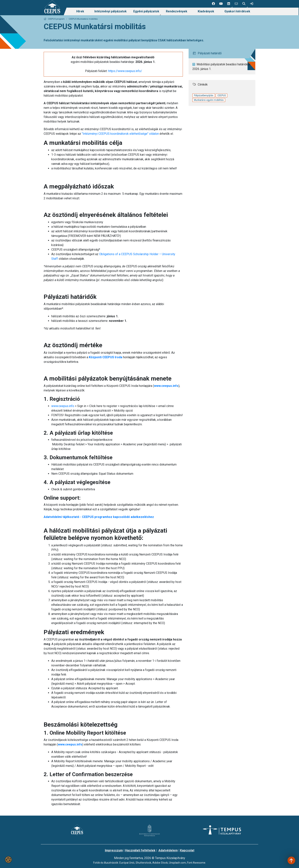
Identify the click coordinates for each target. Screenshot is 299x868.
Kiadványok (206, 11)
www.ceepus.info (63, 406)
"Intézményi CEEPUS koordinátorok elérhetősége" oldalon (120, 134)
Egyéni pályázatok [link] (146, 11)
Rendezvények (177, 11)
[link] (252, 4)
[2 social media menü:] (221, 4)
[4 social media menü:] (236, 4)
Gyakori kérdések (237, 11)
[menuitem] (80, 11)
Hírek (80, 11)
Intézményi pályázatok (111, 11)
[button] (229, 4)
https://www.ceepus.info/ (125, 71)
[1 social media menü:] (213, 4)
